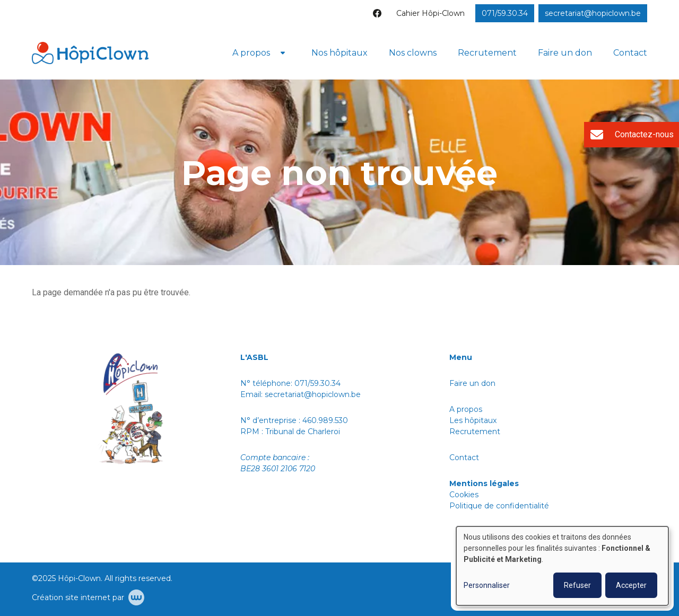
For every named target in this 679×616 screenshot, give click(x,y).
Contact (630, 53)
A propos (251, 53)
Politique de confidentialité (500, 506)
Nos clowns (413, 53)
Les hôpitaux (473, 420)
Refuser (577, 585)
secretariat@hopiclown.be (313, 394)
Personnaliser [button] (487, 585)
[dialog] (562, 566)
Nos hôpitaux (339, 53)
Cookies (464, 495)
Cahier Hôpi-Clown (430, 13)
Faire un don (565, 53)
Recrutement (487, 53)
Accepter (631, 585)
